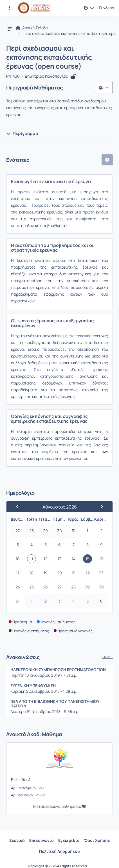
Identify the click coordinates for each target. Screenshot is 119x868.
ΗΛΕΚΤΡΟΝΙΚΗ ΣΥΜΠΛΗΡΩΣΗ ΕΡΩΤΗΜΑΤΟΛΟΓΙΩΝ (58, 670)
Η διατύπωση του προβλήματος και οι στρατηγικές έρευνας (52, 248)
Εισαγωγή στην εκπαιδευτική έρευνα (51, 181)
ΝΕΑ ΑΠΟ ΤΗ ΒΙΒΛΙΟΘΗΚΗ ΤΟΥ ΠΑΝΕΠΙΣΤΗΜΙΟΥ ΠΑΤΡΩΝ (55, 704)
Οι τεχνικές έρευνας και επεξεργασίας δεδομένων (52, 323)
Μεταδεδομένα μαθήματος (58, 806)
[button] (89, 8)
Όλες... (107, 657)
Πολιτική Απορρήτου (60, 851)
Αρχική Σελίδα (32, 28)
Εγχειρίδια (69, 840)
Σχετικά (17, 840)
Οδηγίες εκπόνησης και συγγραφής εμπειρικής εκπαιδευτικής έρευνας (49, 419)
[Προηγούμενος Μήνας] (20, 507)
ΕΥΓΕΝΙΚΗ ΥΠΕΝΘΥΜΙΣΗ (33, 686)
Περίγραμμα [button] (22, 133)
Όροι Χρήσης (97, 840)
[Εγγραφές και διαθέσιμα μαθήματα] (9, 8)
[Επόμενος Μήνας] (99, 507)
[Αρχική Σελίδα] (34, 8)
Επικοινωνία (41, 840)
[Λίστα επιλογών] (104, 87)
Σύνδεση (106, 8)
